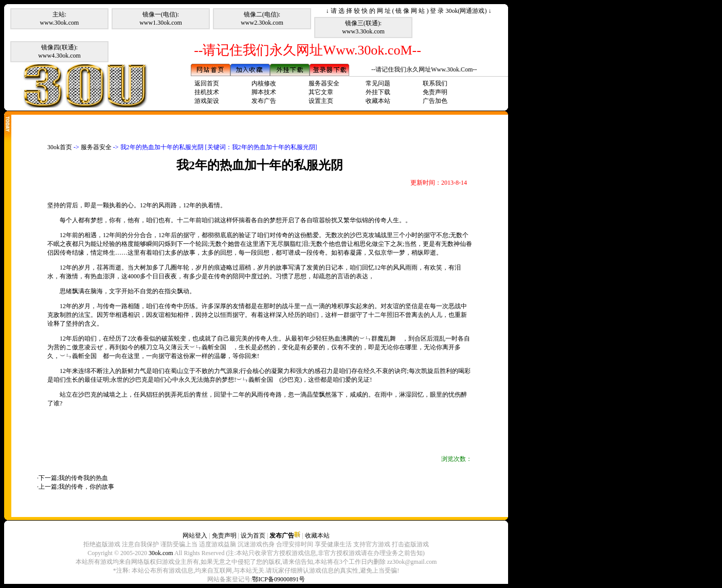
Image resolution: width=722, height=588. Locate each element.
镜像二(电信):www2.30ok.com (262, 19)
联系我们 (435, 83)
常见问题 (378, 83)
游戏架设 (207, 101)
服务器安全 (324, 83)
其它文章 (321, 92)
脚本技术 (264, 92)
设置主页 (321, 101)
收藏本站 (378, 101)
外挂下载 (378, 92)
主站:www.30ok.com (60, 19)
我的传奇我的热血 (83, 478)
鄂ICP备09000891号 (278, 579)
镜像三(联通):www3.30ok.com (363, 27)
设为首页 (253, 536)
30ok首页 (60, 147)
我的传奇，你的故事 (86, 487)
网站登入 (195, 536)
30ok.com (161, 553)
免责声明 (435, 92)
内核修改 (264, 83)
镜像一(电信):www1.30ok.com (161, 19)
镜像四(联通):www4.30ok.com (59, 51)
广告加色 (435, 101)
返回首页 (207, 83)
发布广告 (264, 101)
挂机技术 (207, 92)
